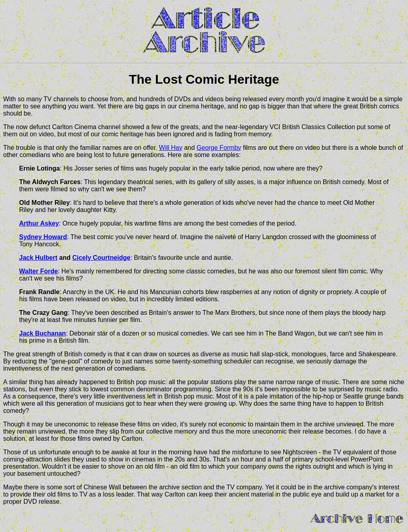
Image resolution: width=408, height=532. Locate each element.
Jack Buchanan (42, 333)
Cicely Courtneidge (101, 258)
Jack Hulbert (38, 258)
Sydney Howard (43, 237)
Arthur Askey (39, 223)
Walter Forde (38, 271)
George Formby (219, 148)
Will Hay (171, 148)
